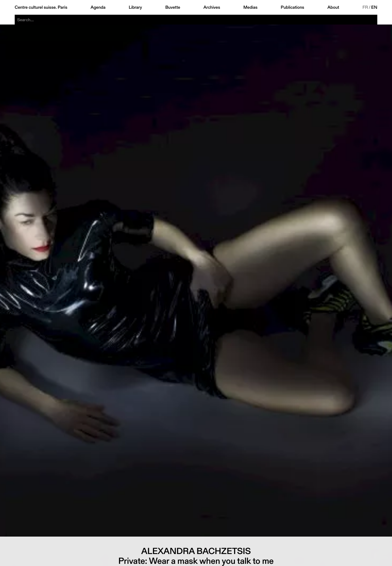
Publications (292, 7)
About (333, 7)
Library (135, 7)
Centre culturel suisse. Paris (41, 7)
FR (365, 7)
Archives (212, 7)
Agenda (98, 7)
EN (374, 7)
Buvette (173, 7)
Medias (250, 7)
